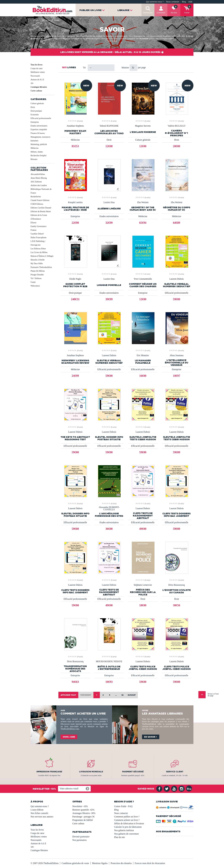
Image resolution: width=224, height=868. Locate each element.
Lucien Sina (109, 202)
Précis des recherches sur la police (143, 592)
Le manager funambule (143, 362)
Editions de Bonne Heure (41, 211)
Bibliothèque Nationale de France (41, 191)
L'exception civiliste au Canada (177, 591)
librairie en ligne (96, 726)
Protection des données (121, 863)
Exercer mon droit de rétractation (150, 863)
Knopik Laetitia (75, 202)
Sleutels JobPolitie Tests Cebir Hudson (143, 438)
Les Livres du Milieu (39, 252)
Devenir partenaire (81, 837)
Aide (190, 2)
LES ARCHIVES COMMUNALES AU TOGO (109, 132)
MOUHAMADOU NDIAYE (109, 661)
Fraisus (33, 230)
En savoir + (151, 737)
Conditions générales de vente (75, 863)
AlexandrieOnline (38, 174)
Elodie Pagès (75, 279)
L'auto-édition (37, 810)
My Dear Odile (37, 264)
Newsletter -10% (80, 806)
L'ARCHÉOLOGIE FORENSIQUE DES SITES (109, 515)
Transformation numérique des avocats (75, 669)
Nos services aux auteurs (42, 817)
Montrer (126, 68)
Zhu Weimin (143, 202)
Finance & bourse (38, 133)
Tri (84, 68)
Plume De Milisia (38, 271)
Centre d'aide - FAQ (123, 806)
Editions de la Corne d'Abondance (39, 217)
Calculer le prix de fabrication (128, 827)
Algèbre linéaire (109, 209)
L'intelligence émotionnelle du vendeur (176, 363)
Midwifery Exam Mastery (75, 132)
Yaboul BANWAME (109, 126)
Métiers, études (37, 152)
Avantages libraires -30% (84, 813)
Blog (184, 2)
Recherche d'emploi (38, 156)
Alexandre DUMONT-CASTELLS (109, 508)
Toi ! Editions (36, 278)
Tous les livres (36, 65)
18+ (32, 83)
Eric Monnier (143, 355)
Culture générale (37, 103)
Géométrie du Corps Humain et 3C (177, 209)
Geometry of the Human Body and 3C (143, 209)
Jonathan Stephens (75, 126)
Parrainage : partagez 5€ (83, 817)
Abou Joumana (177, 355)
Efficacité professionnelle (41, 118)
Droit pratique (36, 111)
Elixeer (33, 223)
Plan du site (119, 837)
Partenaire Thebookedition (41, 267)
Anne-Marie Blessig (39, 178)
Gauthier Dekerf (37, 234)
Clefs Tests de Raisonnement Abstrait (143, 516)
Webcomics (35, 286)
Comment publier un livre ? (127, 817)
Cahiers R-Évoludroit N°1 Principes (176, 133)
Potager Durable (37, 275)
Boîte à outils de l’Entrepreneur (109, 668)
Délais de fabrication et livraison (129, 823)
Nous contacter (173, 2)
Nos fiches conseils (39, 813)
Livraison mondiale (91, 772)
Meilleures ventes (38, 72)
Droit (33, 107)
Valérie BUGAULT (177, 126)
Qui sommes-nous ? (155, 2)
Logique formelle (109, 285)
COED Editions (37, 204)
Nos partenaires (80, 840)
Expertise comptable (39, 130)
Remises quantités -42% (83, 810)
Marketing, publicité (39, 144)
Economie (35, 115)
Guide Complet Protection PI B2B (75, 285)
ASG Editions (36, 182)
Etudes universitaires (39, 126)
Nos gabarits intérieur (124, 830)
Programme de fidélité (83, 820)
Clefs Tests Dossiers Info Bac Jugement (176, 515)
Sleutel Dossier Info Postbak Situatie (109, 438)
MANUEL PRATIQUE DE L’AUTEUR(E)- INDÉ (75, 209)
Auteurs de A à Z (37, 80)
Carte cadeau (36, 91)
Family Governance (38, 226)
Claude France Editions (40, 200)
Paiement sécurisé (133, 772)
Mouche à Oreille (38, 260)
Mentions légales (100, 863)
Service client (175, 772)
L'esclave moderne (143, 132)
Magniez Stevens (143, 126)
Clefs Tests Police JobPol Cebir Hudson (143, 668)
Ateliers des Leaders (39, 185)
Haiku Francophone (38, 237)
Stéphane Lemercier (143, 585)
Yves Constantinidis (143, 279)
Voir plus (112, 41)
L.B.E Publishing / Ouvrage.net (38, 243)
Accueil (36, 20)
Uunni (33, 282)
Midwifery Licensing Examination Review (75, 362)
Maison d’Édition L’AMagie (42, 256)
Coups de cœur (37, 68)
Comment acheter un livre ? (127, 820)
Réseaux (34, 159)
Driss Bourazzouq (176, 585)
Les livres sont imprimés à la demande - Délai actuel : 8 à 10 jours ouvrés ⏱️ (112, 52)
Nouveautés (35, 76)
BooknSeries (36, 197)
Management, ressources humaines (40, 139)
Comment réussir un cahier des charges (143, 285)
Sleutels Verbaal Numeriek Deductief (177, 285)
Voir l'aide (69, 737)
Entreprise (35, 122)
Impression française (49, 772)
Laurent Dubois (177, 279)
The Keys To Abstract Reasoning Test (75, 438)
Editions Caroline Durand (41, 208)
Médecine (34, 148)
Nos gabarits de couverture (126, 834)
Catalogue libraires (39, 87)
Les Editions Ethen (38, 249)
